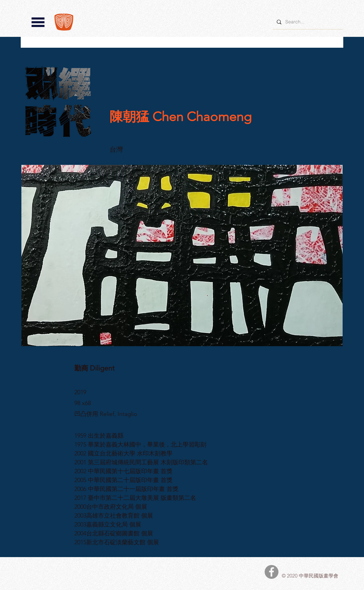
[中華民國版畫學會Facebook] (272, 572)
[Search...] (307, 22)
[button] (38, 22)
